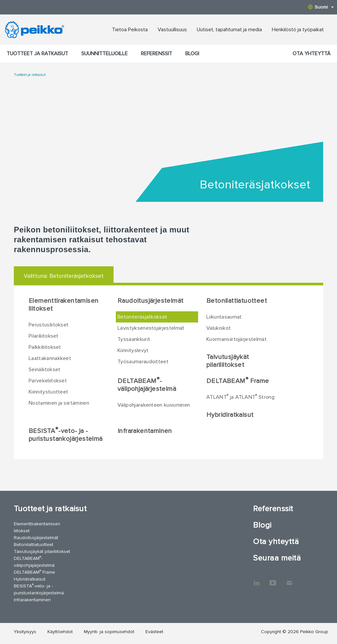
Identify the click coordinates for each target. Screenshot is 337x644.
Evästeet (154, 632)
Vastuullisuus (172, 30)
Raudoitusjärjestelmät (150, 301)
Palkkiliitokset (45, 347)
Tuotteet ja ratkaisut (37, 54)
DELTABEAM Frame (238, 381)
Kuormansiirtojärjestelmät (236, 339)
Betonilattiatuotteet (237, 301)
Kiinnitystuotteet (48, 392)
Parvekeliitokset (48, 381)
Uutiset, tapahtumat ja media (229, 30)
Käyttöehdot (60, 632)
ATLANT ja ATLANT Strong (240, 397)
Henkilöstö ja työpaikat (298, 30)
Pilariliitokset (44, 336)
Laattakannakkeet (50, 358)
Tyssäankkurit (134, 339)
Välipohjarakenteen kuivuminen (154, 405)
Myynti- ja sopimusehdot (109, 632)
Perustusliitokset (49, 325)
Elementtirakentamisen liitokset (64, 305)
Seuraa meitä (277, 558)
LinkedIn (256, 580)
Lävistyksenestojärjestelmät (151, 328)
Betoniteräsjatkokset (142, 317)
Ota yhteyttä (311, 54)
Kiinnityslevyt (133, 350)
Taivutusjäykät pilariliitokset (228, 361)
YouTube (273, 580)
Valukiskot (219, 328)
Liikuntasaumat (224, 317)
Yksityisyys (25, 632)
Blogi (192, 54)
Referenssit (156, 54)
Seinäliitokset (44, 370)
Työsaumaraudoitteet (143, 362)
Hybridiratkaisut (230, 415)
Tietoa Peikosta (130, 30)
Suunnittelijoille (104, 54)
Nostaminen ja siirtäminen (59, 403)
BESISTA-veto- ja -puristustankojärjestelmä (66, 435)
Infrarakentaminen (145, 431)
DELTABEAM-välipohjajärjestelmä (147, 385)
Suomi (321, 7)
